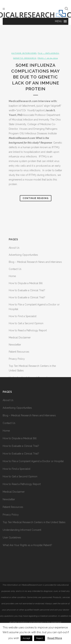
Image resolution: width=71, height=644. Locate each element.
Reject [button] (40, 638)
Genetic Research (25, 58)
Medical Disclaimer (20, 338)
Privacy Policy (17, 359)
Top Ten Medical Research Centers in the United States (34, 522)
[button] (59, 21)
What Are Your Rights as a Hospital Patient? (27, 545)
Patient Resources (19, 352)
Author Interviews (24, 53)
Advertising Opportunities (23, 255)
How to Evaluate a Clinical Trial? (27, 290)
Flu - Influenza (48, 53)
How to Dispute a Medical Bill (26, 283)
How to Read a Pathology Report (28, 330)
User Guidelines (12, 538)
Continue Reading (36, 198)
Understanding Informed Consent (22, 530)
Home (12, 276)
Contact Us (15, 269)
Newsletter (15, 345)
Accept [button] (26, 638)
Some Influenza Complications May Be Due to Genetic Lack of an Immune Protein (35, 77)
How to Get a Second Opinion (26, 323)
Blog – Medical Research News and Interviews (35, 262)
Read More (55, 638)
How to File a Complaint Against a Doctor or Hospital (33, 461)
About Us (14, 248)
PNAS (41, 58)
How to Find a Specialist (23, 316)
